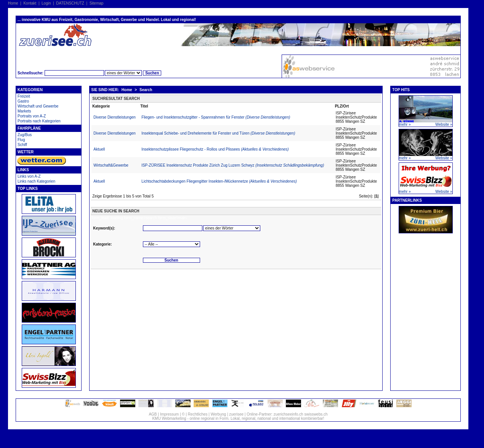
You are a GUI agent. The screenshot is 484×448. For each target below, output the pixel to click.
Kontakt (30, 3)
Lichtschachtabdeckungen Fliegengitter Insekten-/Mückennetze (219, 181)
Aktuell (99, 149)
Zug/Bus (25, 135)
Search (146, 90)
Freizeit (24, 96)
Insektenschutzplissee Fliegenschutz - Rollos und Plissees (215, 149)
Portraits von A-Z (32, 116)
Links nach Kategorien (36, 181)
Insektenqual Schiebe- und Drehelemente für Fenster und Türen (218, 133)
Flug (21, 140)
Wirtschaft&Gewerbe (111, 165)
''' (232, 228)
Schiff (22, 145)
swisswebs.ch (316, 414)
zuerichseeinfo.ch (288, 414)
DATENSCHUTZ (70, 3)
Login (46, 3)
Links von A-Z (29, 176)
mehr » (405, 124)
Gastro (23, 101)
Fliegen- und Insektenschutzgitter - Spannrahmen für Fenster (216, 117)
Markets (24, 111)
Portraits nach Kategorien (39, 121)
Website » (444, 124)
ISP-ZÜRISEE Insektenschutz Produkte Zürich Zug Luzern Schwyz (233, 165)
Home (13, 3)
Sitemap (97, 3)
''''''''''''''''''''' (171, 244)
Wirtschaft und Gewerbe (38, 106)
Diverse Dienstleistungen (115, 117)
